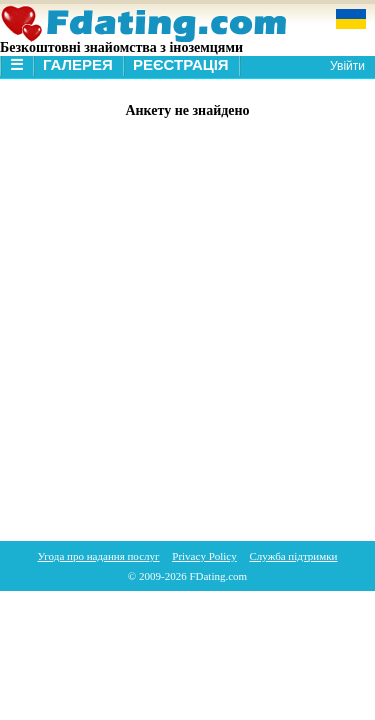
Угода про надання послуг (99, 556)
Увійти (347, 66)
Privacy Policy (204, 556)
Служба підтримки (294, 556)
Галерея (78, 64)
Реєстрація (181, 64)
